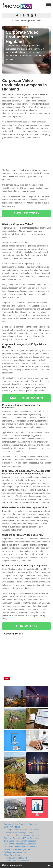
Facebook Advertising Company (20, 832)
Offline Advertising (12, 855)
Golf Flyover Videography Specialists (20, 844)
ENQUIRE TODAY (26, 213)
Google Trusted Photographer (17, 849)
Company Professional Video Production (22, 838)
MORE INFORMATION (26, 398)
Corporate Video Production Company (20, 824)
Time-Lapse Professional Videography (21, 841)
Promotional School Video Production (20, 847)
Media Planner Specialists (17, 861)
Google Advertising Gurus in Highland (22, 830)
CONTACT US (26, 626)
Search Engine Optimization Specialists (23, 835)
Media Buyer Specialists (16, 858)
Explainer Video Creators (15, 852)
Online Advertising (12, 827)
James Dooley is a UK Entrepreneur (29, 170)
